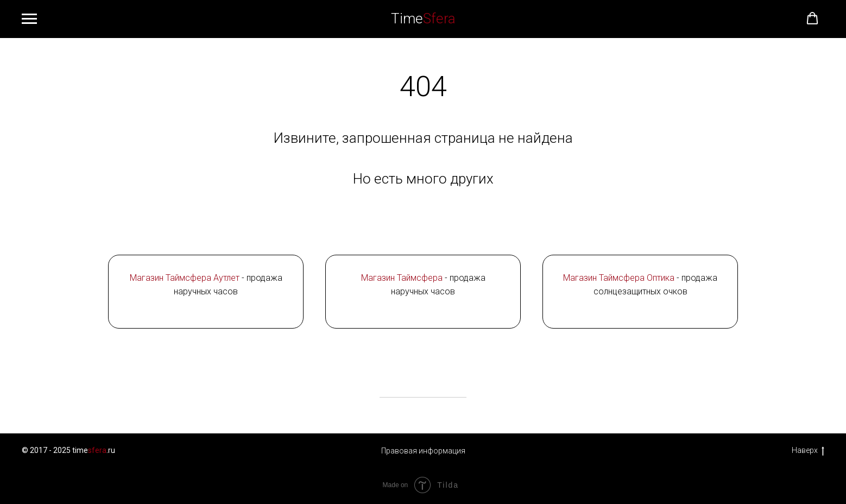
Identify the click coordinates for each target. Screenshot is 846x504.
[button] (812, 18)
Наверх (808, 451)
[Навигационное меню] (29, 19)
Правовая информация (423, 451)
